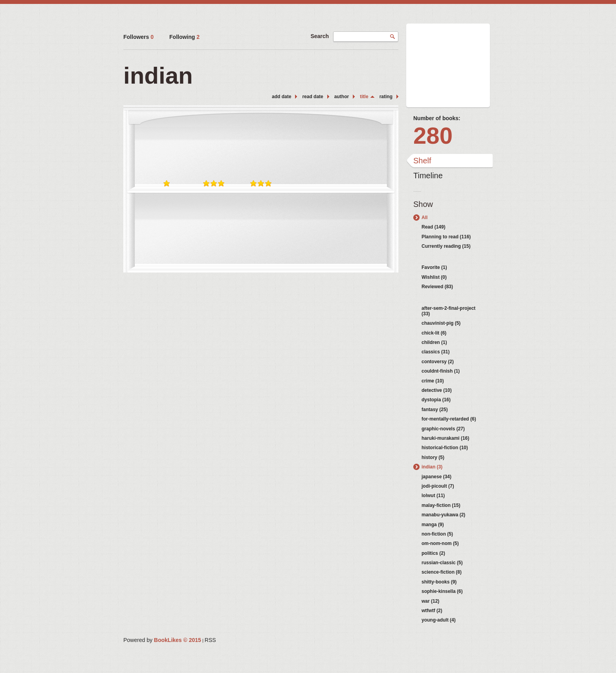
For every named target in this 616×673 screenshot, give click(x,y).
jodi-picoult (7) (438, 486)
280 (433, 136)
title (364, 97)
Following (184, 37)
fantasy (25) (435, 410)
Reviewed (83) (437, 287)
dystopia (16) (436, 400)
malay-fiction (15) (441, 505)
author (342, 97)
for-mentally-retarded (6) (449, 419)
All (424, 218)
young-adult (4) (439, 620)
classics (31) (435, 352)
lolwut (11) (433, 496)
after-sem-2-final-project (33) (448, 311)
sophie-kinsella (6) (442, 591)
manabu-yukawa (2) (443, 515)
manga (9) (433, 525)
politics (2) (433, 553)
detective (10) (437, 390)
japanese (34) (436, 477)
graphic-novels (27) (443, 429)
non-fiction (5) (437, 534)
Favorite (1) (434, 267)
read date (313, 97)
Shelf (422, 161)
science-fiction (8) (442, 572)
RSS (210, 640)
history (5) (433, 457)
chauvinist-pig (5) (441, 323)
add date (281, 97)
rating (386, 97)
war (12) (430, 601)
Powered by (162, 640)
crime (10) (433, 381)
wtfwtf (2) (432, 611)
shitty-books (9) (439, 582)
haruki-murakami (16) (445, 438)
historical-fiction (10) (445, 448)
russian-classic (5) (442, 563)
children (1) (434, 342)
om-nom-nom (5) (440, 543)
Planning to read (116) (446, 237)
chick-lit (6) (434, 333)
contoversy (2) (438, 362)
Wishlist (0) (434, 277)
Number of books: (437, 118)
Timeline (428, 176)
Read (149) (434, 227)
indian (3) (432, 467)
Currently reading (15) (446, 246)
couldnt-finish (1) (441, 371)
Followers (138, 37)
